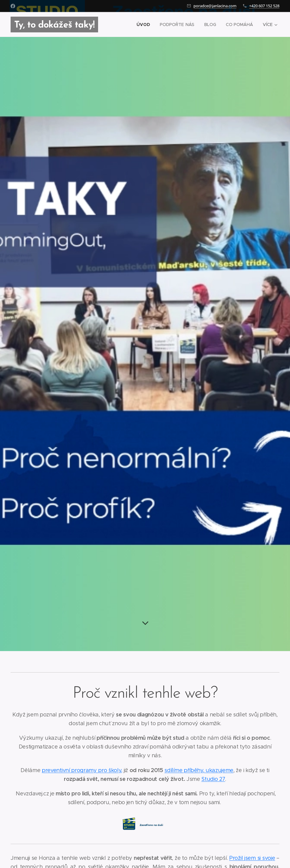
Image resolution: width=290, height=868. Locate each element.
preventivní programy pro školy (81, 770)
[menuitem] (146, 25)
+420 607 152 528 (264, 6)
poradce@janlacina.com (215, 6)
